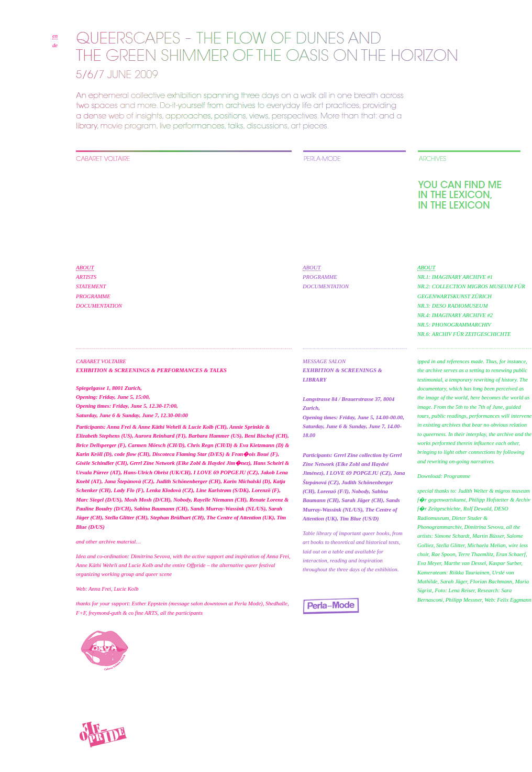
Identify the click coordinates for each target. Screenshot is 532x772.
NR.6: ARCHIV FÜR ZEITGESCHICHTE (464, 334)
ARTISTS (86, 277)
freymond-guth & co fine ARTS (123, 613)
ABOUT (85, 268)
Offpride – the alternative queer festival (231, 565)
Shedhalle (276, 604)
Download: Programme (444, 476)
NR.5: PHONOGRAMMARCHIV (454, 325)
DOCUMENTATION (99, 306)
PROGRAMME (93, 296)
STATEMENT (91, 286)
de (55, 45)
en (55, 36)
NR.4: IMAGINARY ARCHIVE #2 (455, 315)
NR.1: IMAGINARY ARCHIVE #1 (455, 277)
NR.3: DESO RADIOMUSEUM (453, 306)
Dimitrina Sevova (151, 556)
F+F (81, 613)
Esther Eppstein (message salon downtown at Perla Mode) (197, 604)
